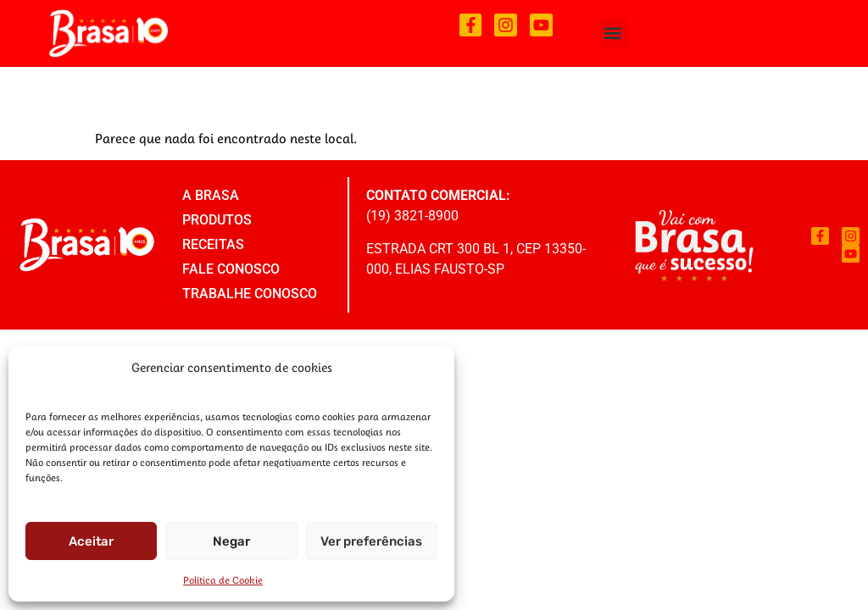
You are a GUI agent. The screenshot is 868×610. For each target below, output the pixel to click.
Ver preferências (371, 541)
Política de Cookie (223, 580)
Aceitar (91, 541)
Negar (231, 541)
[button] (613, 33)
